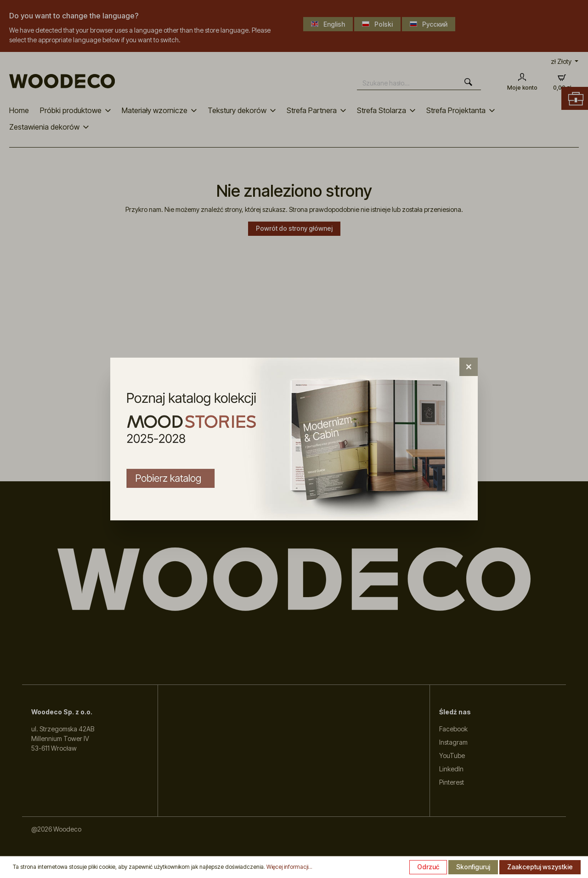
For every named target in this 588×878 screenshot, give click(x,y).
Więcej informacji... (289, 867)
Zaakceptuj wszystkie (540, 867)
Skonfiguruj (473, 867)
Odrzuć (428, 867)
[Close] (469, 367)
